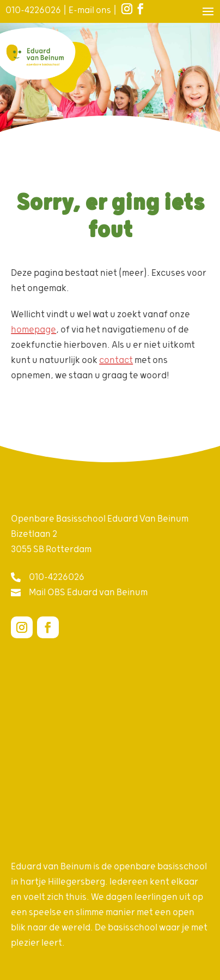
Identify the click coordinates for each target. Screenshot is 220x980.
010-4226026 (33, 10)
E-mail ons (90, 10)
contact (116, 360)
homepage (33, 330)
